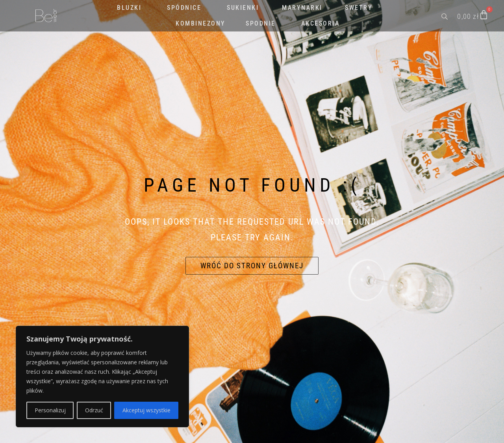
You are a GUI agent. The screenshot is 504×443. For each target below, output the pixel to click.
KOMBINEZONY (201, 23)
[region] (102, 377)
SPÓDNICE (184, 8)
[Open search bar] (445, 16)
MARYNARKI (302, 8)
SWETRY (359, 8)
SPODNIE (261, 23)
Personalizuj (50, 410)
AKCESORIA (321, 23)
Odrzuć (94, 410)
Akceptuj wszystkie (146, 410)
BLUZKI (129, 8)
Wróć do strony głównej (252, 266)
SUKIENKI (243, 8)
